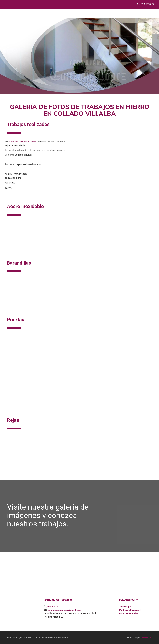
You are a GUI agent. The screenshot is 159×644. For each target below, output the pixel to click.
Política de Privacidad (130, 610)
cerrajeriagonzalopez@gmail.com (64, 610)
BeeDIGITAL (146, 637)
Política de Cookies (129, 613)
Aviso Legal (125, 607)
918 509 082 (148, 4)
